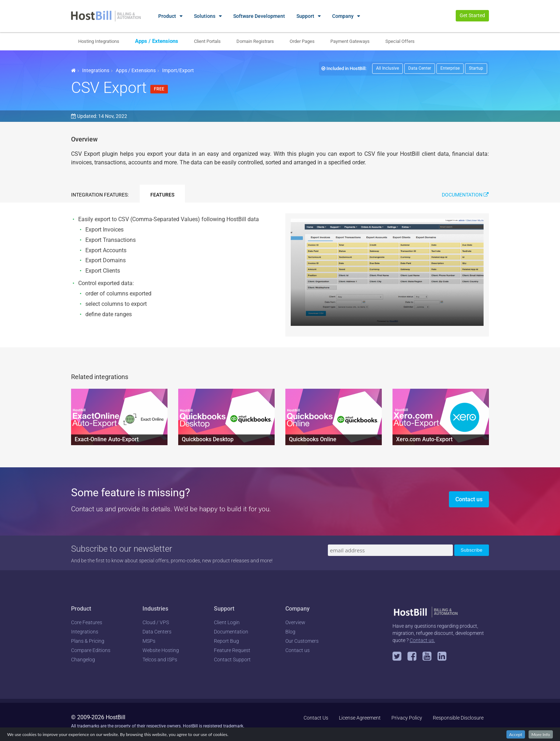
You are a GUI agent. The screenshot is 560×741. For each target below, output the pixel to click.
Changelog (83, 660)
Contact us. (422, 640)
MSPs (149, 641)
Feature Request (232, 650)
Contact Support (232, 660)
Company (343, 16)
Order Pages (302, 41)
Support (305, 16)
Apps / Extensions (157, 41)
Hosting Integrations (99, 41)
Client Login (227, 622)
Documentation (465, 195)
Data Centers (157, 632)
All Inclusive (387, 68)
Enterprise (450, 68)
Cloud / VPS (156, 622)
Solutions (205, 16)
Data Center (420, 68)
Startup (476, 68)
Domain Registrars (255, 41)
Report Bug (226, 641)
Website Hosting (161, 650)
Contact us (469, 499)
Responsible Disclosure (458, 718)
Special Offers (400, 41)
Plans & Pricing (88, 641)
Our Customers (302, 641)
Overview (295, 622)
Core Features (87, 622)
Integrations (96, 70)
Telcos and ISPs (160, 660)
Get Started (472, 15)
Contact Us (316, 718)
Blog (290, 632)
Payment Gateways (350, 41)
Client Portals (207, 41)
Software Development (259, 16)
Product (167, 16)
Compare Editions (91, 650)
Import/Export (178, 70)
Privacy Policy (407, 718)
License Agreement (360, 718)
